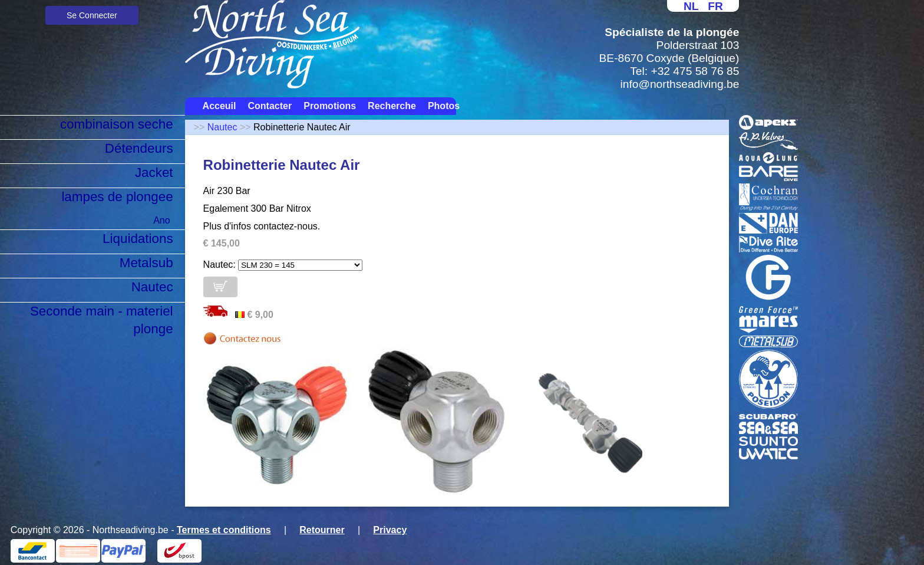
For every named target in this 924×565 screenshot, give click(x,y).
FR (715, 6)
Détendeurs (139, 148)
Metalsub (146, 263)
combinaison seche (117, 124)
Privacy (390, 530)
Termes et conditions (224, 530)
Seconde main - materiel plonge (102, 320)
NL (691, 6)
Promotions (330, 106)
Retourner (322, 530)
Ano (161, 220)
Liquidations (138, 239)
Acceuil (220, 106)
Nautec (152, 287)
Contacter (270, 106)
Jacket (154, 173)
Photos (444, 106)
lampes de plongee (117, 197)
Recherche (392, 106)
